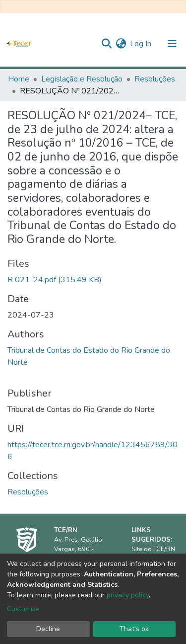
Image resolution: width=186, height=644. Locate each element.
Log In (141, 44)
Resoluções (155, 79)
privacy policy (128, 595)
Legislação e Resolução (82, 79)
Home (19, 79)
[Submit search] (106, 44)
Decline (48, 629)
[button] (121, 44)
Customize (23, 609)
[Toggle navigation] (172, 44)
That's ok (134, 629)
